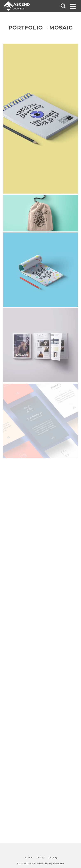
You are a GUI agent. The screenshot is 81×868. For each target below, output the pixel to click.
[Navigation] (73, 6)
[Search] (63, 6)
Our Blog (53, 858)
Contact (41, 858)
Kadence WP (59, 863)
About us (29, 858)
